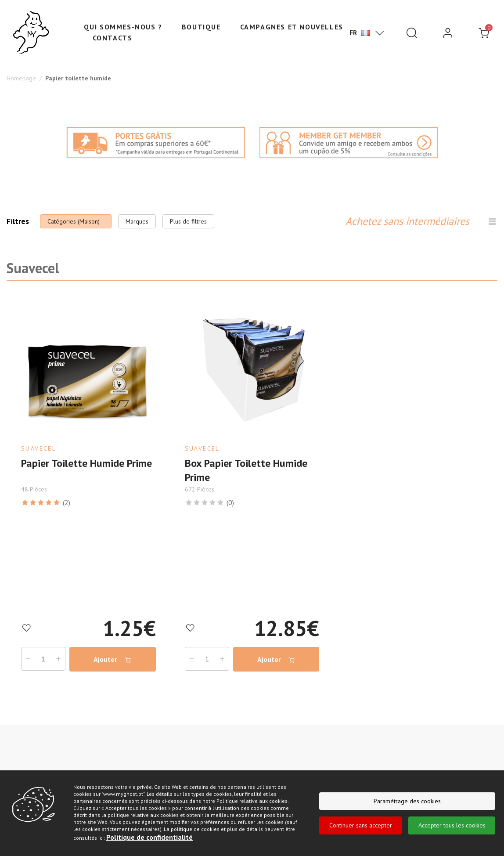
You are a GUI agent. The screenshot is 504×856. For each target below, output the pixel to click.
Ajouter (113, 658)
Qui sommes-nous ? (123, 27)
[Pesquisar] (412, 33)
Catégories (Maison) (74, 221)
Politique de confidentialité (149, 837)
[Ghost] (31, 33)
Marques (137, 221)
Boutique (201, 27)
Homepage (21, 78)
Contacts (113, 38)
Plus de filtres (188, 221)
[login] (448, 33)
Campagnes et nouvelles (292, 27)
